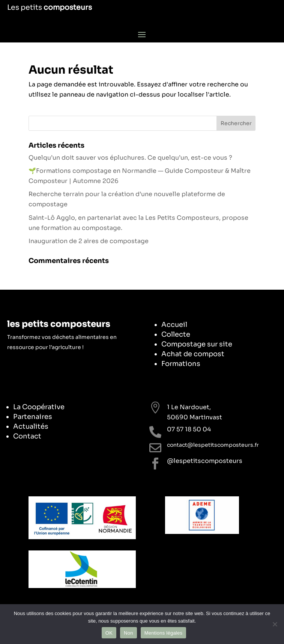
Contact (27, 436)
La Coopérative (39, 407)
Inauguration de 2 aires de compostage (89, 241)
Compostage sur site (197, 344)
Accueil (174, 325)
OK (109, 633)
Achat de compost (193, 354)
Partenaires (33, 417)
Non (128, 633)
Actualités (31, 426)
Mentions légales (164, 633)
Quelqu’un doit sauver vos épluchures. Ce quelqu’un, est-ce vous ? (130, 158)
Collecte (176, 334)
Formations (181, 364)
